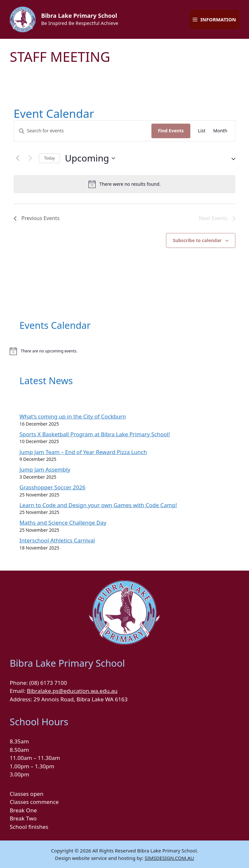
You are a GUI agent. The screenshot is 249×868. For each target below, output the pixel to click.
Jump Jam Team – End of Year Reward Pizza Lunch (83, 452)
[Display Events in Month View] (220, 131)
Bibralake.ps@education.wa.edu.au (72, 691)
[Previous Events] (18, 158)
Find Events (171, 131)
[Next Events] (30, 158)
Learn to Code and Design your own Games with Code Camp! (98, 505)
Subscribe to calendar (197, 240)
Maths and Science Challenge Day (63, 523)
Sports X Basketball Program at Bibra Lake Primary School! (95, 434)
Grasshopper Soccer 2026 (52, 487)
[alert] (124, 184)
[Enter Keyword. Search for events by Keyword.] (83, 131)
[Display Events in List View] (202, 131)
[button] (231, 158)
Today (49, 158)
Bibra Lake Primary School (79, 16)
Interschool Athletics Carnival (57, 540)
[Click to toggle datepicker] (90, 158)
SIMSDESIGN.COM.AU (169, 858)
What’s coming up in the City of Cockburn (73, 416)
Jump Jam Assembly (45, 469)
